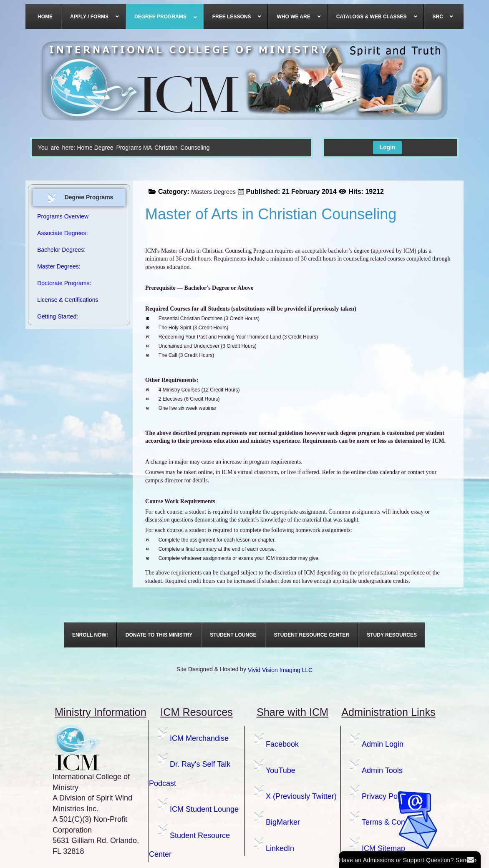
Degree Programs (118, 148)
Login (387, 147)
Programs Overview (63, 216)
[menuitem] (45, 17)
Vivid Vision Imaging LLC (280, 670)
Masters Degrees (213, 192)
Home (84, 148)
